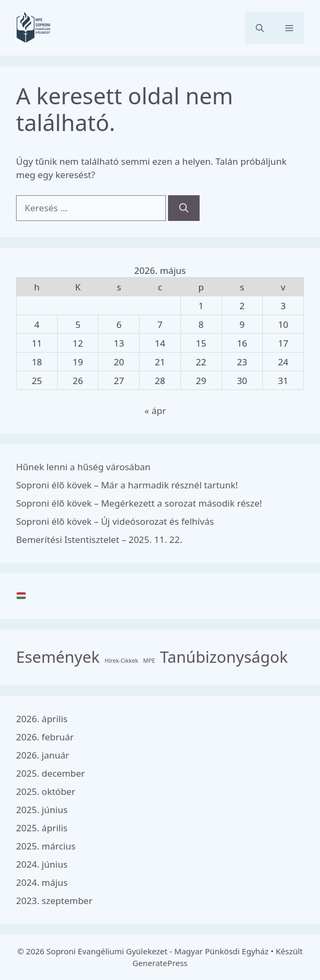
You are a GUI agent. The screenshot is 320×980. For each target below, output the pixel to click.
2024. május (42, 882)
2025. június (42, 810)
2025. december (51, 773)
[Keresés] (184, 208)
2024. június (42, 864)
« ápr (155, 411)
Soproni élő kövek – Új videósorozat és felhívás (115, 521)
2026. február (45, 737)
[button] (260, 28)
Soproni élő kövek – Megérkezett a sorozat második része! (139, 503)
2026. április (42, 719)
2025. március (46, 846)
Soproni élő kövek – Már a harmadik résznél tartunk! (127, 485)
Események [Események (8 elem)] (58, 657)
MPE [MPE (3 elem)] (149, 661)
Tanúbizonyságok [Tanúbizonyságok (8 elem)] (224, 657)
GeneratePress (160, 963)
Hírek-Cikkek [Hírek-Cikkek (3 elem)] (122, 661)
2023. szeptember (54, 901)
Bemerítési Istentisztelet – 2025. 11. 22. (99, 539)
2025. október (46, 791)
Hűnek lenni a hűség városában (83, 467)
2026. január (43, 755)
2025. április (42, 828)
